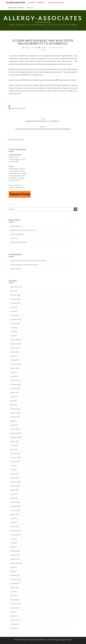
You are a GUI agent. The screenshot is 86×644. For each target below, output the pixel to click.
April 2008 (14, 628)
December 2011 (16, 604)
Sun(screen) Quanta (17, 234)
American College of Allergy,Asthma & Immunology (28, 261)
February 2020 (15, 409)
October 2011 (15, 608)
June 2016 (14, 494)
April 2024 (14, 311)
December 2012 (16, 579)
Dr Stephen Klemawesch (56, 3)
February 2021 (15, 380)
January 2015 (15, 527)
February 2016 (15, 502)
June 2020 (14, 397)
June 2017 (14, 470)
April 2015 (14, 522)
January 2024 (15, 315)
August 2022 (15, 352)
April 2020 (14, 405)
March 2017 (14, 474)
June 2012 (14, 592)
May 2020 (13, 401)
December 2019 (16, 413)
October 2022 (15, 348)
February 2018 (15, 453)
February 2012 (15, 600)
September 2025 (16, 287)
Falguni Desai (66, 640)
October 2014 (15, 535)
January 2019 (15, 429)
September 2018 (16, 437)
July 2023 (14, 328)
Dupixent (23, 108)
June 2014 (14, 543)
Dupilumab (15, 108)
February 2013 (15, 575)
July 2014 (14, 539)
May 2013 (13, 571)
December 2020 (16, 384)
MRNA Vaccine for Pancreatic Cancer (23, 230)
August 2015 (15, 514)
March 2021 (14, 376)
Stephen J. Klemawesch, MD (52, 48)
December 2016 (16, 482)
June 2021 (14, 372)
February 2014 (15, 551)
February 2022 (15, 360)
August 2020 (15, 392)
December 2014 (16, 531)
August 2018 (15, 441)
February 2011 (15, 620)
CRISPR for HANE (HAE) (19, 242)
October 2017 (15, 462)
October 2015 (15, 510)
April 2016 (14, 498)
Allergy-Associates (16, 2)
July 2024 (14, 307)
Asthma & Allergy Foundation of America (25, 265)
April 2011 (14, 616)
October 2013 (15, 559)
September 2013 (16, 563)
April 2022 (14, 356)
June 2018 (14, 445)
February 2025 (15, 295)
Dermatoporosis (16, 226)
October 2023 (15, 323)
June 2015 (14, 518)
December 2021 (16, 364)
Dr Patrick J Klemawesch (37, 3)
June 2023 (14, 332)
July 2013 (14, 567)
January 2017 (15, 478)
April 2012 (14, 596)
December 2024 (16, 299)
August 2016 (15, 490)
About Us (30, 8)
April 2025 (14, 291)
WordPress (41, 640)
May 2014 (13, 547)
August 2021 (15, 368)
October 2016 (15, 486)
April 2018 (14, 449)
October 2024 (15, 303)
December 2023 (16, 319)
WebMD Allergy (16, 269)
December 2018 (16, 433)
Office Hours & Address (16, 8)
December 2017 (16, 458)
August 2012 (15, 588)
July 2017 (14, 466)
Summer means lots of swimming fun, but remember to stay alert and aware (43, 128)
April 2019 (14, 425)
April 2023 (14, 336)
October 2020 (15, 388)
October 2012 (15, 583)
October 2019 (15, 417)
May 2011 (13, 612)
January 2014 (15, 555)
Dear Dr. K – (14, 238)
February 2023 (15, 340)
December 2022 (16, 344)
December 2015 (16, 506)
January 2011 (15, 624)
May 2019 (13, 421)
